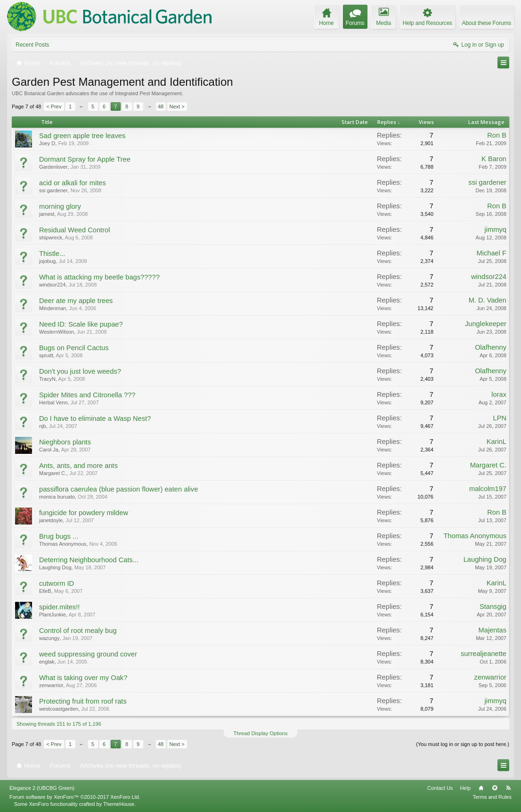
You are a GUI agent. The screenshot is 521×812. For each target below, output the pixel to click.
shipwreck (51, 238)
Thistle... (52, 254)
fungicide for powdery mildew (84, 513)
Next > (177, 107)
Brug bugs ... (59, 536)
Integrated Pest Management (148, 93)
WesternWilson (57, 332)
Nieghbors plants (65, 442)
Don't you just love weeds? (80, 371)
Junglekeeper (486, 324)
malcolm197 (488, 489)
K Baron (494, 159)
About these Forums (487, 23)
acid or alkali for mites (73, 183)
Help (465, 788)
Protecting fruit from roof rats (83, 701)
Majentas (493, 630)
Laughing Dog (55, 567)
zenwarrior (51, 685)
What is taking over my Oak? (83, 678)
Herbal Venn (53, 402)
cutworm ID (57, 583)
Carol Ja (49, 450)
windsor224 (52, 285)
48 (161, 107)
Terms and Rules (492, 797)
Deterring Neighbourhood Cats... (89, 560)
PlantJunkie (53, 615)
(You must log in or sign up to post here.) (463, 744)
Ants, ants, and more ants (78, 466)
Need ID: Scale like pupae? (81, 324)
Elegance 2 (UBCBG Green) (42, 788)
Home (481, 788)
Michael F (491, 253)
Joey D (47, 143)
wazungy (49, 638)
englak (47, 662)
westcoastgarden (59, 709)
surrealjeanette (484, 654)
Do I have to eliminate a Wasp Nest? (95, 418)
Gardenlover (53, 167)
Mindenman (53, 308)
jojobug (47, 261)
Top (495, 788)
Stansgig (493, 607)
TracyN (47, 379)
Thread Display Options (261, 733)
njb (43, 426)
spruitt (46, 355)
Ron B (497, 135)
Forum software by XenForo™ (75, 797)
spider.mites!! (59, 607)
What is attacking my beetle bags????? (99, 277)
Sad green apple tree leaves (82, 136)
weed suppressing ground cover (88, 654)
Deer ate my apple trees (76, 301)
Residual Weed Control (74, 230)
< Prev (54, 107)
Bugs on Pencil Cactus (74, 348)
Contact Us (440, 788)
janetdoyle (51, 520)
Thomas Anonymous (63, 544)
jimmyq (496, 230)
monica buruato (57, 497)
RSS (508, 788)
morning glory (60, 206)
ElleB (45, 591)
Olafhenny (491, 347)
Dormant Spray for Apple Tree (85, 159)
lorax (499, 394)
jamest (47, 214)
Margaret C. (53, 473)
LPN (500, 418)
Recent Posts (32, 45)
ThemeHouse (119, 804)
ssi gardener (53, 190)
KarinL (497, 442)
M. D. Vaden (488, 300)
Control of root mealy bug (78, 631)
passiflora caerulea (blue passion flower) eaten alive (118, 489)
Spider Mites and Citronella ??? (87, 395)
